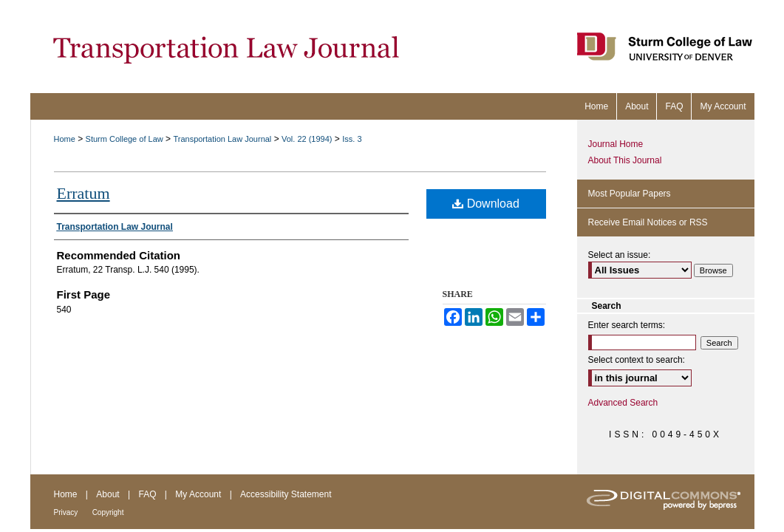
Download (486, 204)
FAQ (147, 494)
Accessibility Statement (286, 494)
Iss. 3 (352, 139)
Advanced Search (623, 403)
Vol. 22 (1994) (307, 139)
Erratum (83, 193)
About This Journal (625, 160)
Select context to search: (637, 360)
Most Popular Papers (630, 194)
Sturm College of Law (125, 139)
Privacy (66, 512)
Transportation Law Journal (222, 139)
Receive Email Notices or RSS (648, 222)
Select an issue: (620, 255)
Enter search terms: (627, 325)
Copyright (108, 512)
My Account (198, 494)
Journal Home (616, 144)
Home (65, 139)
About (108, 494)
